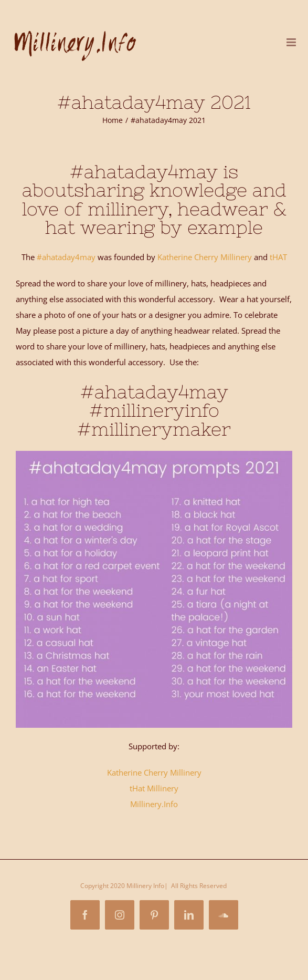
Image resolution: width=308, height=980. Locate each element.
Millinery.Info (154, 804)
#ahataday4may (66, 257)
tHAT (278, 257)
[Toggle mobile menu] (292, 42)
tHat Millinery (154, 788)
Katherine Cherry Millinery (204, 257)
